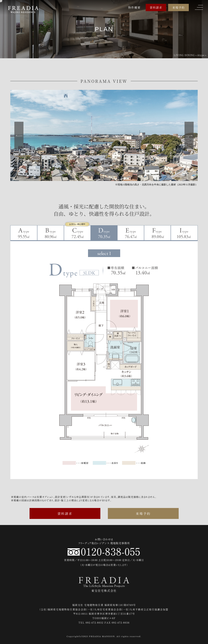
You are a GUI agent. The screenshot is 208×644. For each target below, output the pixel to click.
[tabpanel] (104, 357)
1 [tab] (104, 253)
